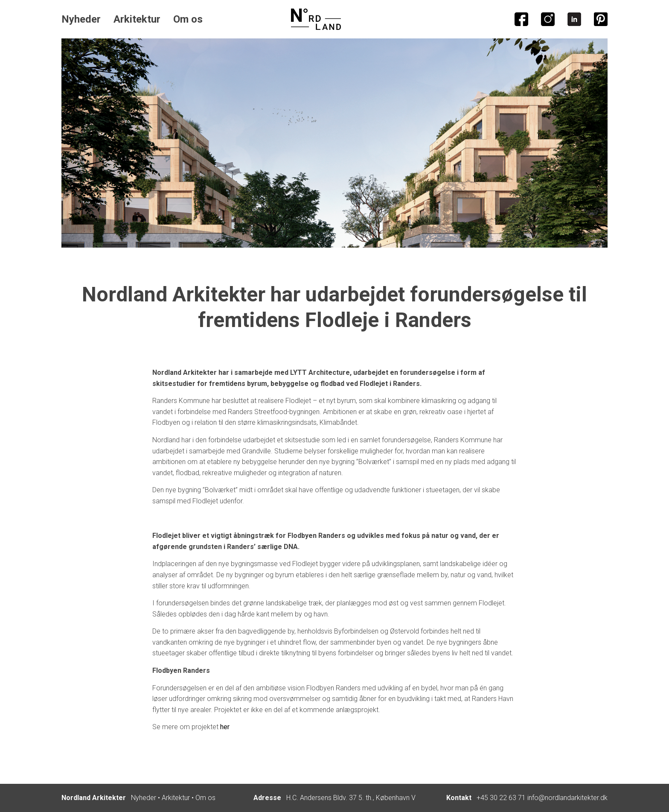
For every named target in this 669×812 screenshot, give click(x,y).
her (225, 727)
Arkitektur (137, 19)
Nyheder (81, 19)
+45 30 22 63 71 (501, 798)
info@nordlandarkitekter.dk (567, 798)
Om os (188, 19)
